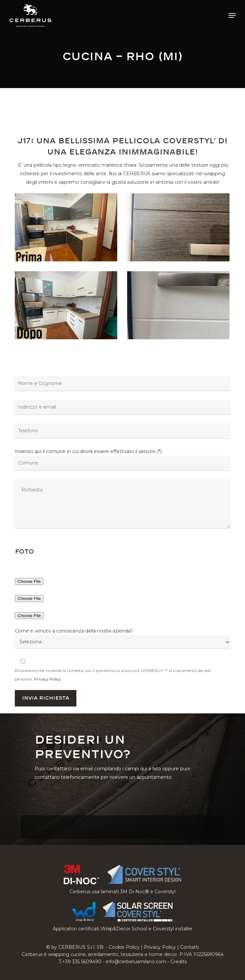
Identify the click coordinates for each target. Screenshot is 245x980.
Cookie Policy (124, 947)
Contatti (190, 947)
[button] (232, 15)
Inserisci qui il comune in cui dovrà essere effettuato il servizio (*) (122, 490)
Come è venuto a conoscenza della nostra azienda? (74, 631)
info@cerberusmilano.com (136, 962)
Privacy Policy (47, 679)
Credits (179, 962)
